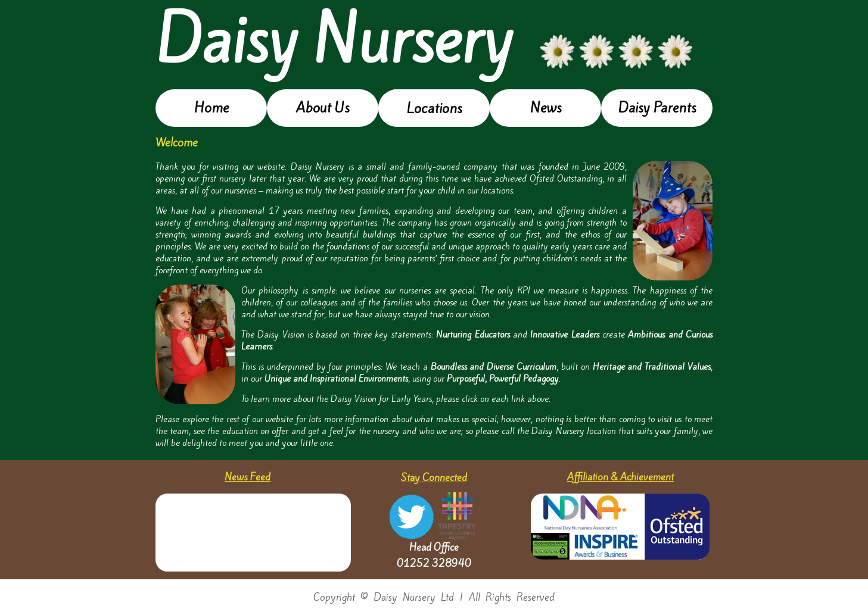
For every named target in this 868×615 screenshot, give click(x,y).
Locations (434, 108)
